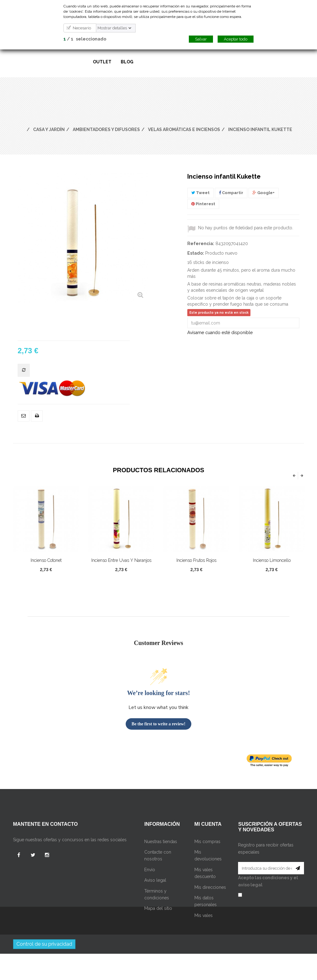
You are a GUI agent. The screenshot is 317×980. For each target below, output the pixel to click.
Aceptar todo (236, 39)
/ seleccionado (85, 39)
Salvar (201, 39)
